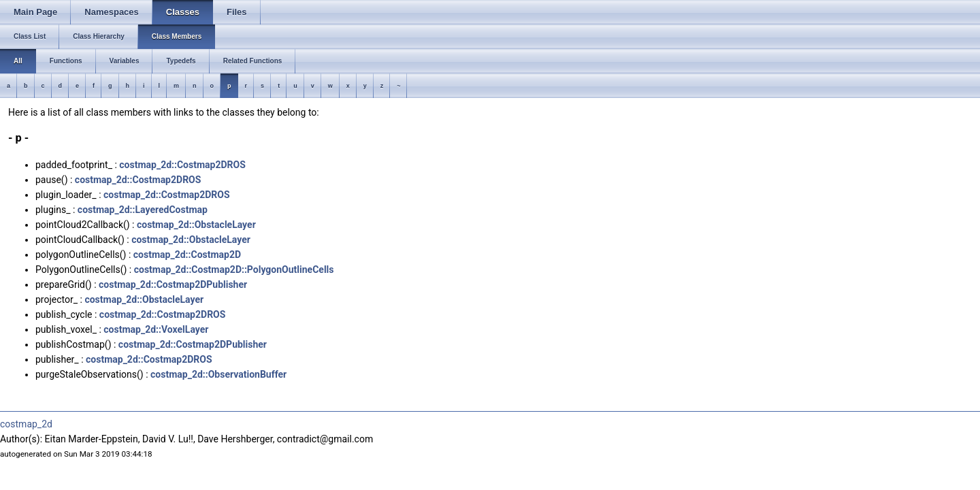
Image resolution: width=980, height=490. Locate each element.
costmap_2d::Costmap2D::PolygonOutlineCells (234, 269)
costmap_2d (26, 424)
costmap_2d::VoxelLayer (156, 329)
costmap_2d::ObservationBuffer (218, 374)
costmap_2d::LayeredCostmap (143, 210)
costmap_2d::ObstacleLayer (196, 225)
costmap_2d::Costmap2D (187, 255)
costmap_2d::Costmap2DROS (182, 165)
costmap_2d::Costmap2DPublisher (173, 284)
